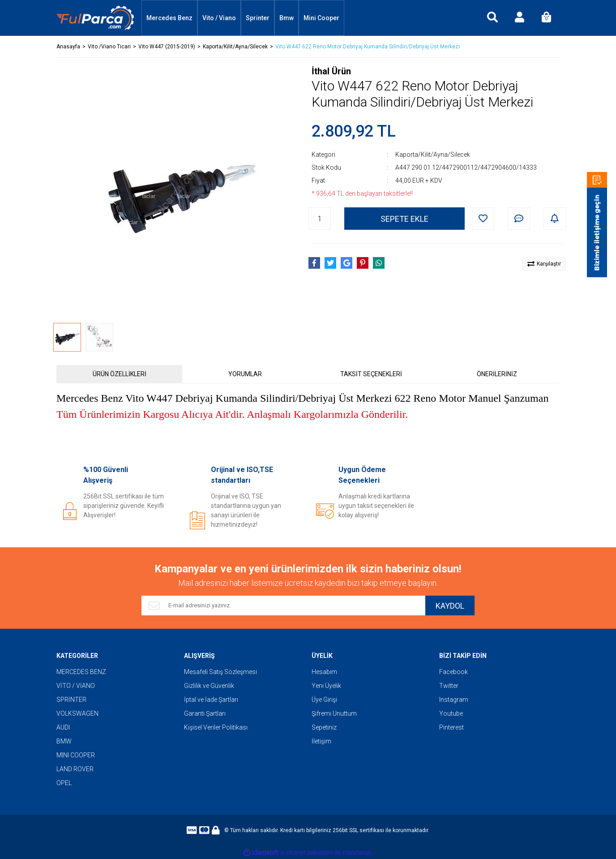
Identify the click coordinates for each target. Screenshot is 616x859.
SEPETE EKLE (404, 219)
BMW (64, 741)
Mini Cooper (321, 18)
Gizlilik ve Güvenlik (209, 686)
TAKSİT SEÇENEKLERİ (371, 374)
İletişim (321, 741)
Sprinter (258, 18)
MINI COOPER (76, 755)
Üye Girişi (324, 700)
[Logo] (95, 18)
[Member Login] (519, 18)
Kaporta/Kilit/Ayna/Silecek (433, 155)
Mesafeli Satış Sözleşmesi (220, 672)
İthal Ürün (331, 71)
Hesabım (324, 672)
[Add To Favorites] (483, 219)
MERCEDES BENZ (81, 672)
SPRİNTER (71, 700)
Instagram (454, 700)
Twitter (449, 686)
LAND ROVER (75, 769)
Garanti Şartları (205, 713)
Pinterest (451, 727)
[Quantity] (320, 219)
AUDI (63, 727)
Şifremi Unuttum (334, 713)
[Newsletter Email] (283, 606)
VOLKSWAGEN (77, 713)
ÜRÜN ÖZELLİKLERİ (120, 374)
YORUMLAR (245, 374)
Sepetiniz (324, 727)
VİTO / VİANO (76, 686)
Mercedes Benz (169, 18)
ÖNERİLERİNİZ (497, 374)
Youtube (451, 713)
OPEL (64, 783)
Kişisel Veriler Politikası (216, 727)
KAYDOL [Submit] (450, 606)
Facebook (453, 672)
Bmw (287, 18)
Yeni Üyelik (326, 686)
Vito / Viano (219, 18)
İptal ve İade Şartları (211, 700)
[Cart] (546, 18)
